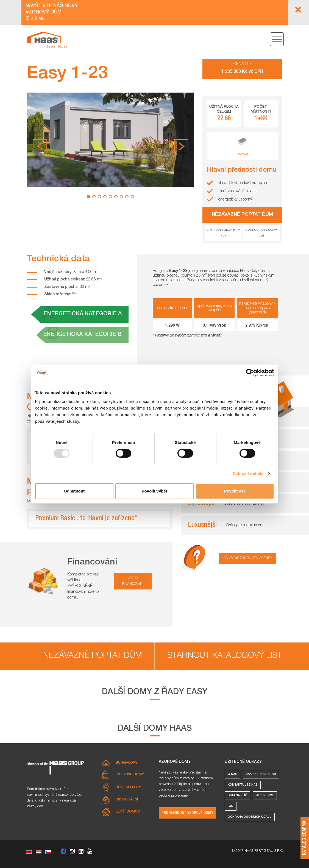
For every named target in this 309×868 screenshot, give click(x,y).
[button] (40, 146)
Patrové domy (130, 774)
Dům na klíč (237, 796)
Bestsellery (128, 787)
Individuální (127, 800)
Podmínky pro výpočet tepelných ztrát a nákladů (188, 336)
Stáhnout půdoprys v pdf (223, 233)
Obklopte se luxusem (244, 525)
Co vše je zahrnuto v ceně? (248, 558)
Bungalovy (127, 763)
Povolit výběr (154, 491)
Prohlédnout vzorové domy (187, 813)
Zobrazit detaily (248, 473)
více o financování (133, 581)
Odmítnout (74, 491)
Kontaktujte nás (243, 785)
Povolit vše (235, 491)
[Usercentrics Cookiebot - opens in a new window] (250, 373)
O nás (233, 774)
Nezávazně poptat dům (93, 656)
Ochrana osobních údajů (250, 817)
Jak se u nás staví (261, 774)
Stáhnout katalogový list (262, 233)
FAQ (231, 806)
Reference (265, 796)
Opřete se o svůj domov (244, 504)
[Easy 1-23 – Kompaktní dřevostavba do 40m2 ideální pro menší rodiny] (47, 40)
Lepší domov (128, 812)
